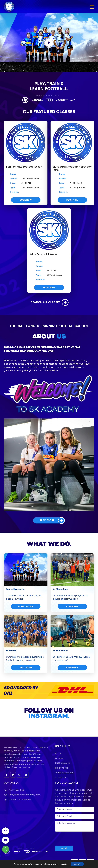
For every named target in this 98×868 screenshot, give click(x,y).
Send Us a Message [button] (67, 783)
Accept (78, 864)
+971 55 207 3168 (14, 790)
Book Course (26, 606)
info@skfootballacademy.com (22, 795)
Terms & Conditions (65, 773)
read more (52, 520)
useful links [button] (63, 746)
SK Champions (63, 763)
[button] (92, 7)
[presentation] (75, 839)
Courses (59, 758)
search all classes (49, 302)
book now (26, 200)
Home (58, 753)
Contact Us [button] (11, 783)
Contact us (61, 778)
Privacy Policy (62, 768)
